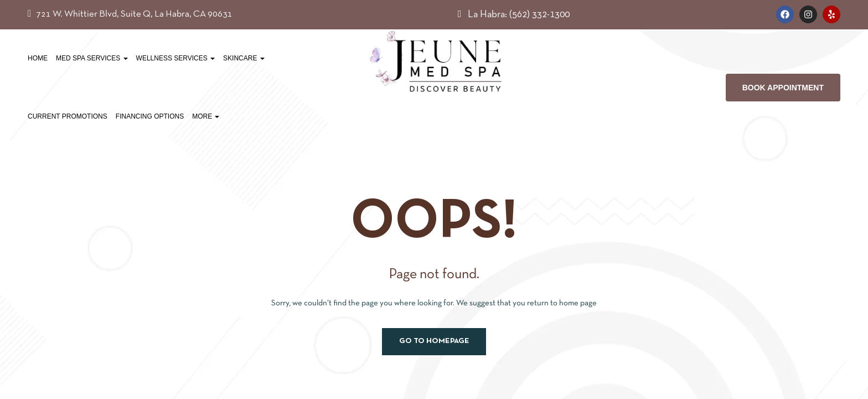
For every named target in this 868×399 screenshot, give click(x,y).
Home (38, 58)
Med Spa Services (92, 58)
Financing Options (150, 116)
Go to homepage (434, 341)
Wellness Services (176, 58)
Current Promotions (68, 116)
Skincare (244, 58)
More (206, 116)
